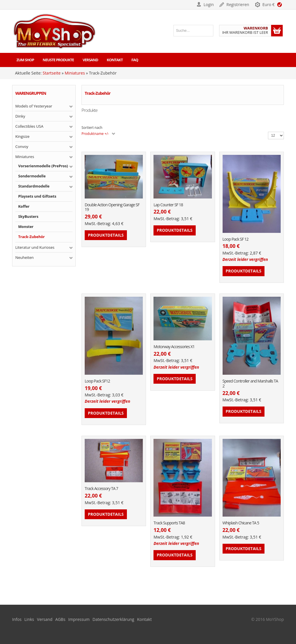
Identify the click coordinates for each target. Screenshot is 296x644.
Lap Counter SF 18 (168, 205)
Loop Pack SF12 (97, 381)
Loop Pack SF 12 (236, 239)
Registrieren (238, 4)
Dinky (20, 116)
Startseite (51, 73)
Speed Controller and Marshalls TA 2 (250, 384)
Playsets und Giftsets (37, 196)
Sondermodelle (32, 176)
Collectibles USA (29, 126)
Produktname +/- (95, 134)
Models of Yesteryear (34, 106)
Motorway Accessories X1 (174, 347)
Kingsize (22, 136)
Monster (26, 227)
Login (209, 4)
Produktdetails (106, 235)
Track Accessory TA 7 (101, 489)
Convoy (22, 146)
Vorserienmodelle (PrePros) (43, 166)
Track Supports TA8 (169, 523)
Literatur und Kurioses (35, 247)
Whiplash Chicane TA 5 (241, 523)
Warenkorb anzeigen (277, 31)
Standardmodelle (34, 186)
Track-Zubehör (32, 237)
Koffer (24, 206)
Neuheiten (25, 257)
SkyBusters (28, 217)
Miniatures (75, 73)
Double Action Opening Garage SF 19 (112, 207)
